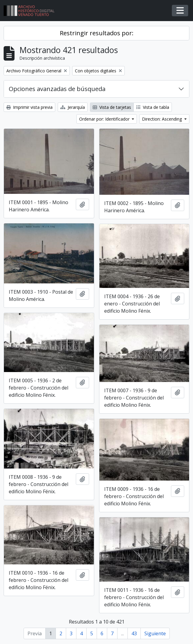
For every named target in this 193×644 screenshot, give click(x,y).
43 (134, 633)
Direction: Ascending (162, 119)
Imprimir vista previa (29, 107)
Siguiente (155, 633)
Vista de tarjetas (112, 107)
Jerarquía (73, 107)
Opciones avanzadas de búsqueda (57, 89)
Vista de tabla (153, 107)
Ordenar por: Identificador (105, 119)
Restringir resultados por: (97, 33)
